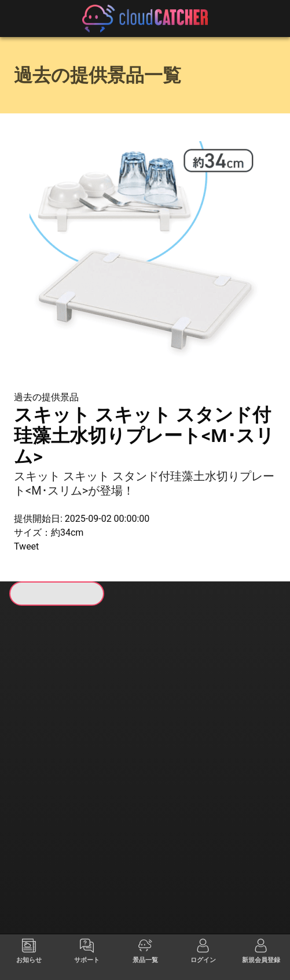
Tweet (26, 546)
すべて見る (43, 730)
